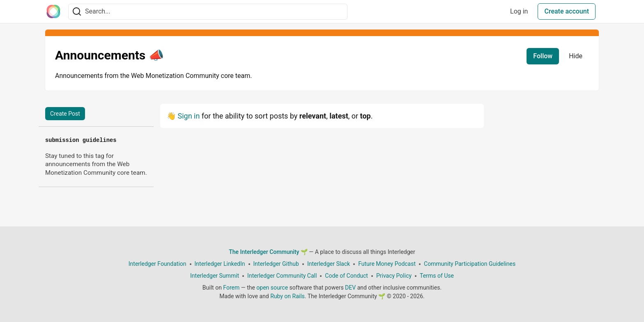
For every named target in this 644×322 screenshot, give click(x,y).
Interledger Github (276, 264)
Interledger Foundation (158, 264)
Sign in (189, 116)
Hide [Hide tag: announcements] (576, 56)
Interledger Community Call (282, 276)
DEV (350, 288)
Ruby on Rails (287, 296)
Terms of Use (437, 276)
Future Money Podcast (387, 264)
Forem (231, 288)
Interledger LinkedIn (220, 264)
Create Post (65, 114)
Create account (567, 11)
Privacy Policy (394, 276)
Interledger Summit (215, 276)
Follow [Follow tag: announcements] (543, 56)
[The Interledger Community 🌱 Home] (53, 11)
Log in (519, 11)
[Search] (77, 12)
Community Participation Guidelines (470, 264)
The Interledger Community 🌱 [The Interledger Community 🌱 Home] (268, 252)
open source (272, 288)
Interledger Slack (329, 264)
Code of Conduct (346, 276)
